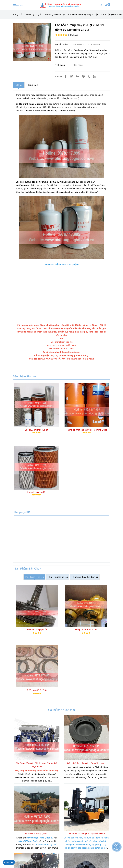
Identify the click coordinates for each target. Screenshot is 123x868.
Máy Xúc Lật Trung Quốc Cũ (37, 834)
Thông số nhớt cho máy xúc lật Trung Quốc (87, 430)
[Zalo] (96, 76)
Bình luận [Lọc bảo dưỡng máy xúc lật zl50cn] (33, 85)
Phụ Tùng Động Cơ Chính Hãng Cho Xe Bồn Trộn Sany (37, 765)
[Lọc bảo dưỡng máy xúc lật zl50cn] (108, 5)
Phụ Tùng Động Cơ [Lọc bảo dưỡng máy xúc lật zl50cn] (58, 577)
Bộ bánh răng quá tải (37, 630)
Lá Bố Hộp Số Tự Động (37, 690)
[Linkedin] (77, 76)
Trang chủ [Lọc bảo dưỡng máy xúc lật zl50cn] (18, 14)
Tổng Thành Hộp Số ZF (86, 630)
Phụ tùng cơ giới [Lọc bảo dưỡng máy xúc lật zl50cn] (33, 14)
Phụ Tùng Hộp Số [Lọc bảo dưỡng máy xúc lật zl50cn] (34, 577)
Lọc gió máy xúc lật (37, 492)
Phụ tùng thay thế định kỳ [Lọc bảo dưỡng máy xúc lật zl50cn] (57, 14)
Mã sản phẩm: (62, 44)
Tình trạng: (61, 65)
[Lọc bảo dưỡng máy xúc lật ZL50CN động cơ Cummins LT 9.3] (62, 5)
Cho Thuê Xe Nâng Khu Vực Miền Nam (86, 834)
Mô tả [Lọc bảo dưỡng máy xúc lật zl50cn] (19, 85)
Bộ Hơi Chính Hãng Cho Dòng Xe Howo (86, 763)
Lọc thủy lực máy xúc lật (37, 430)
